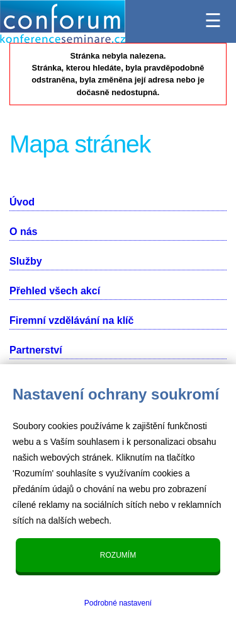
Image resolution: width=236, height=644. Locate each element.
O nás (23, 232)
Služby (26, 261)
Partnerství (36, 350)
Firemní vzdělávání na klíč (71, 320)
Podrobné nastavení (118, 603)
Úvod (22, 202)
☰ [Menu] (213, 17)
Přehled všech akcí (55, 291)
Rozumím (118, 555)
